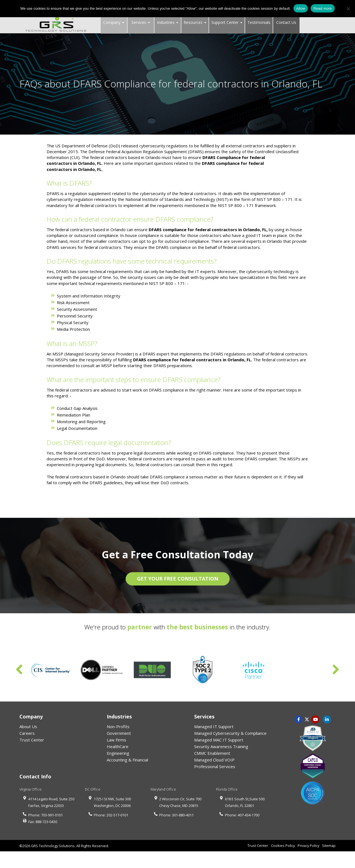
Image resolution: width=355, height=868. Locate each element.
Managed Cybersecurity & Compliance (230, 733)
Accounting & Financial (127, 760)
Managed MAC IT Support (219, 740)
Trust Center (32, 740)
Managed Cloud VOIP (214, 760)
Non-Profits (118, 726)
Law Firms (116, 740)
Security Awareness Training (221, 746)
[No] (348, 9)
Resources (195, 22)
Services (141, 22)
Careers (27, 733)
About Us (28, 726)
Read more (323, 8)
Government (119, 733)
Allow (301, 8)
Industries (168, 22)
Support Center (227, 22)
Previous (19, 670)
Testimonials (259, 22)
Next (336, 670)
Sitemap (329, 846)
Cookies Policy (283, 846)
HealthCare (118, 746)
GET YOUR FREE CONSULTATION (178, 579)
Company (114, 22)
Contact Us (286, 22)
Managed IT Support (214, 726)
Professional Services (215, 766)
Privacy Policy (308, 846)
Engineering (118, 753)
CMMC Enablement (212, 753)
